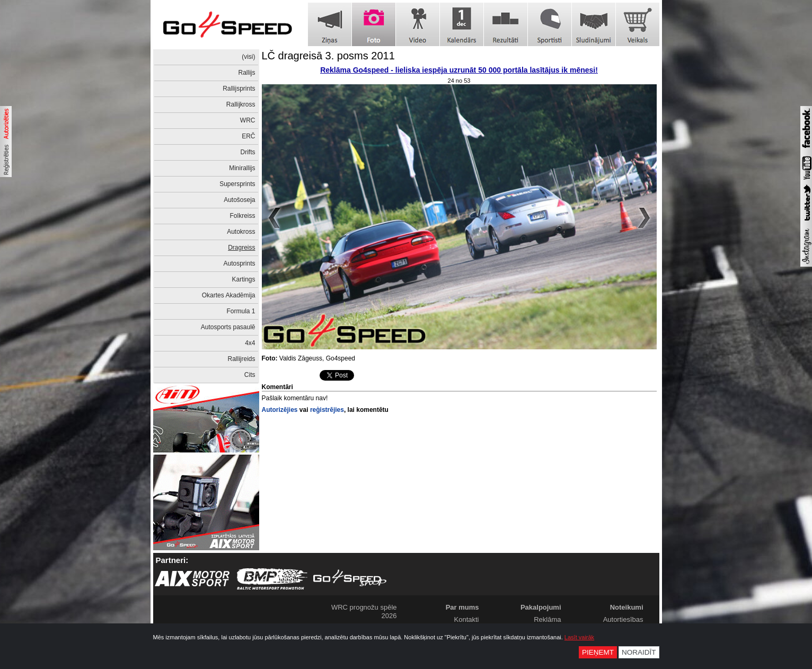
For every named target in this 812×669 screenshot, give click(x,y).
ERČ (248, 136)
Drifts (248, 152)
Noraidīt (639, 652)
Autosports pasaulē (228, 327)
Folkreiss (242, 216)
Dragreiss (241, 248)
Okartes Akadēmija (229, 295)
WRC (248, 120)
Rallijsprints (239, 89)
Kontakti (467, 619)
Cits (250, 375)
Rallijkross (241, 104)
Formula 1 (241, 311)
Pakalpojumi (541, 607)
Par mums (462, 607)
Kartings (243, 279)
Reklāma (547, 619)
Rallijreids (241, 359)
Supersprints (237, 184)
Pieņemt (598, 652)
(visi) (248, 57)
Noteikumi (627, 607)
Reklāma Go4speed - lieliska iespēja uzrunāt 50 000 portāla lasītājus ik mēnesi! (459, 70)
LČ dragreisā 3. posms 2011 (328, 56)
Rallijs (246, 73)
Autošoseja (239, 200)
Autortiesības (623, 619)
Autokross (241, 232)
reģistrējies (327, 410)
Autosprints (239, 263)
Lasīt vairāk (579, 637)
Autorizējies (280, 410)
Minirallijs (242, 168)
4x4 (250, 343)
